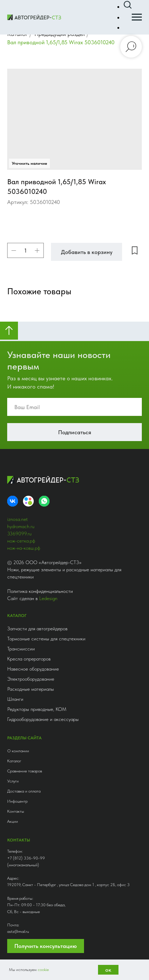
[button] (127, 5)
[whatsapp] (44, 501)
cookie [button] (43, 970)
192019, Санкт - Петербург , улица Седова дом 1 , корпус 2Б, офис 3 (68, 885)
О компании (18, 751)
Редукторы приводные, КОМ (37, 709)
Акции (13, 821)
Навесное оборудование (33, 669)
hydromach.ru (21, 526)
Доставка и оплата (24, 791)
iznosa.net (17, 519)
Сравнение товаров (25, 771)
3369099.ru (19, 534)
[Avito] (28, 501)
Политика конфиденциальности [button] (40, 591)
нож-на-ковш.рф (24, 548)
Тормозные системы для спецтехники (46, 639)
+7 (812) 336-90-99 (26, 858)
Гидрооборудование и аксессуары (43, 719)
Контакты (16, 811)
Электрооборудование (31, 679)
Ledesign (48, 598)
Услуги (13, 781)
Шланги (15, 699)
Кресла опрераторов (29, 659)
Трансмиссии (21, 649)
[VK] (13, 501)
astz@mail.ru (18, 931)
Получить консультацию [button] (46, 946)
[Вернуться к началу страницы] (9, 331)
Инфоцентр (17, 801)
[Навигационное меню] (137, 17)
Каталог (14, 761)
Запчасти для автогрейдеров (37, 629)
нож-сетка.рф (21, 541)
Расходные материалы (31, 689)
